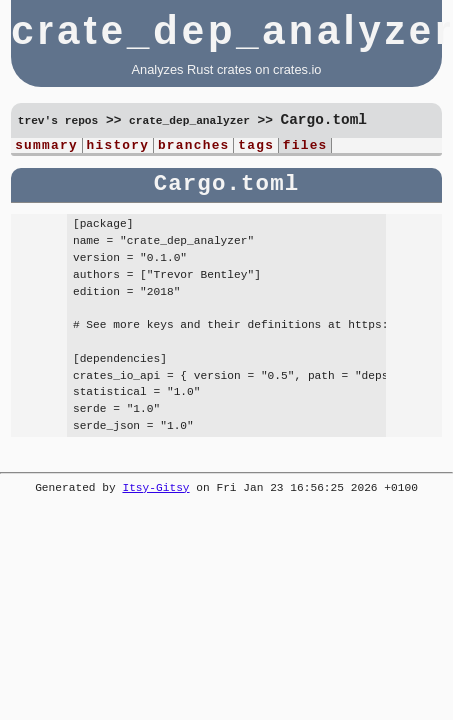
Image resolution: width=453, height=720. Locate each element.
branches (194, 147)
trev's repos (58, 121)
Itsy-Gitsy (155, 490)
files (305, 147)
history (118, 147)
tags (256, 147)
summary (46, 147)
